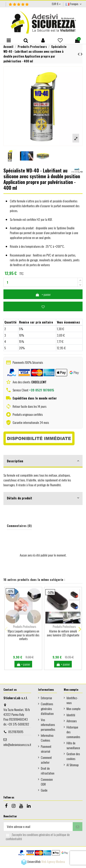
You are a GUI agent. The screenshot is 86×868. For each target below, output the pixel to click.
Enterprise (46, 698)
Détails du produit (43, 498)
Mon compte (74, 709)
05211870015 (16, 732)
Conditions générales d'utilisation (47, 709)
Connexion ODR (47, 782)
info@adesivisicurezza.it (17, 744)
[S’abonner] (78, 827)
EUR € (56, 4)
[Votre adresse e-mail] (38, 827)
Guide (44, 790)
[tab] (43, 461)
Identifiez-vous (72, 700)
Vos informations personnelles (48, 724)
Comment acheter (46, 760)
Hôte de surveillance (73, 745)
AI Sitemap (73, 765)
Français (74, 4)
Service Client (33, 390)
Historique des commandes (73, 732)
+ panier (43, 294)
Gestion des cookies (73, 756)
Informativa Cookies (47, 738)
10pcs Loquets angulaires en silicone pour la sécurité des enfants (23, 635)
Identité (71, 715)
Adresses (72, 721)
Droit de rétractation (48, 771)
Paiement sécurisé (46, 749)
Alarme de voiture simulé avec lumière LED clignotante (63, 633)
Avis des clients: (29, 382)
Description (43, 461)
